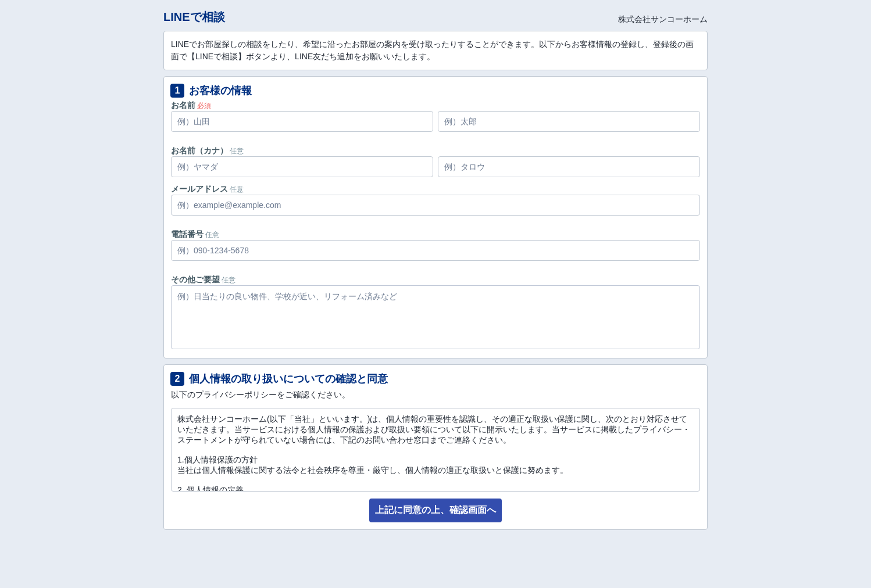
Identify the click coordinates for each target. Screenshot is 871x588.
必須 (204, 106)
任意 (237, 151)
